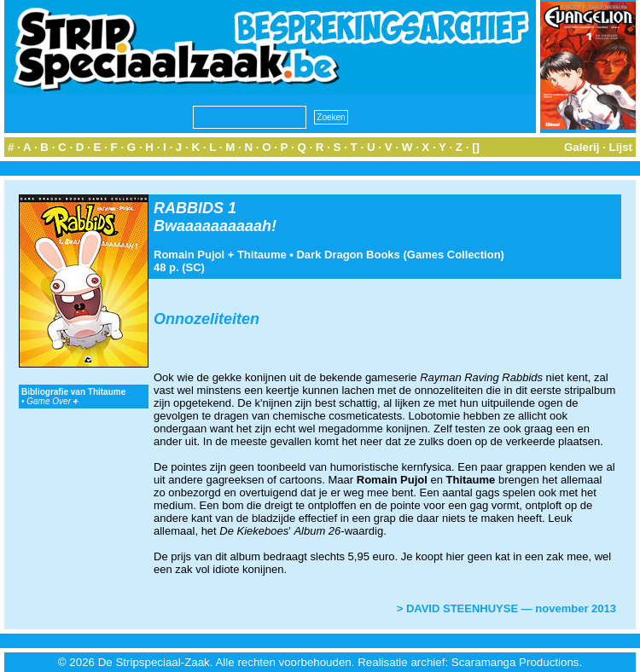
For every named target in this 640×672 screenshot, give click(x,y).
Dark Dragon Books (348, 255)
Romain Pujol (189, 255)
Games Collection (454, 255)
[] (476, 147)
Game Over (52, 401)
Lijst (621, 147)
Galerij (582, 147)
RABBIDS (189, 208)
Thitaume (262, 255)
